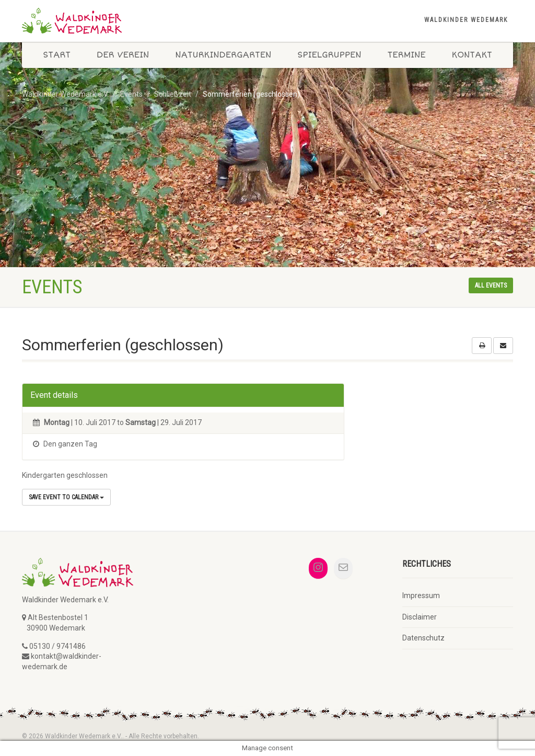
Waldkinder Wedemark (466, 20)
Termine (407, 55)
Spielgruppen (329, 55)
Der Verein (123, 55)
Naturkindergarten (223, 55)
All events (491, 285)
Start (57, 55)
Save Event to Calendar (66, 497)
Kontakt (472, 55)
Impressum (421, 595)
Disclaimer (420, 617)
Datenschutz (423, 638)
